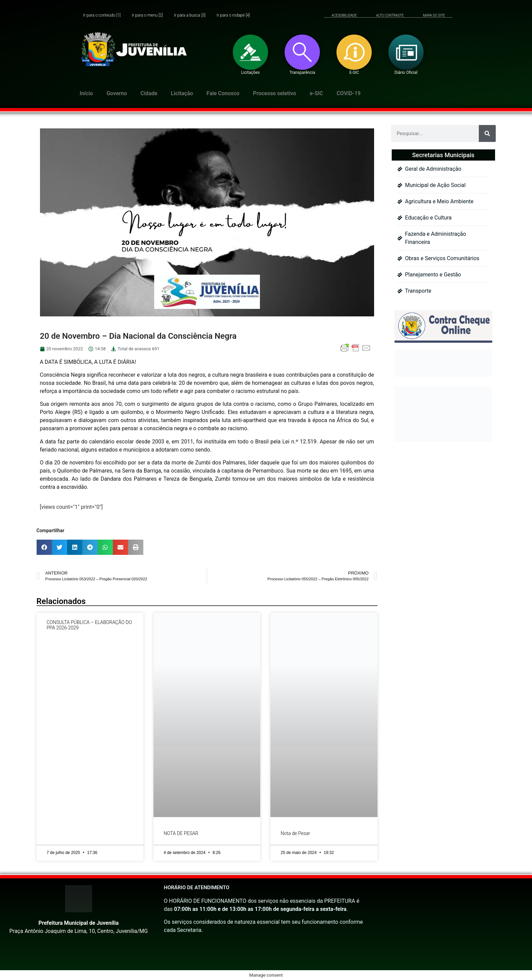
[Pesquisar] (487, 133)
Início (86, 93)
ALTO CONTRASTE (390, 15)
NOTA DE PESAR (181, 833)
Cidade (149, 93)
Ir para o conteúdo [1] (102, 15)
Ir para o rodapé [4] (233, 15)
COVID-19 (349, 93)
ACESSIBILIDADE (344, 15)
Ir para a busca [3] (190, 15)
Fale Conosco (223, 93)
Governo (117, 93)
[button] (44, 547)
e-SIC (316, 93)
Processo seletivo (275, 93)
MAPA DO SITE (434, 15)
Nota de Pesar (295, 833)
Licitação (182, 93)
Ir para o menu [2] (147, 15)
